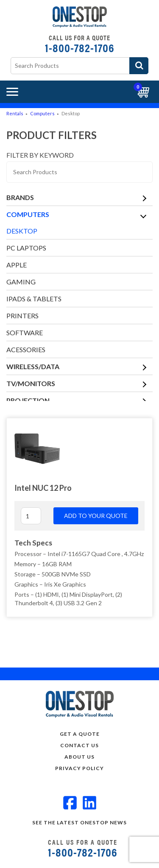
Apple (17, 265)
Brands (20, 197)
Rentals (15, 113)
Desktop (22, 231)
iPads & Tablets (34, 299)
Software (25, 332)
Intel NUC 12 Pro (43, 488)
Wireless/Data (33, 366)
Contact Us (79, 745)
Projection (28, 400)
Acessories (26, 349)
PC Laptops (26, 248)
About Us (79, 757)
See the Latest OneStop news (79, 822)
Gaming (21, 282)
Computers (42, 113)
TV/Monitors (31, 383)
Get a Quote (80, 734)
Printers (22, 316)
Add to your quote (96, 516)
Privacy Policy (79, 768)
